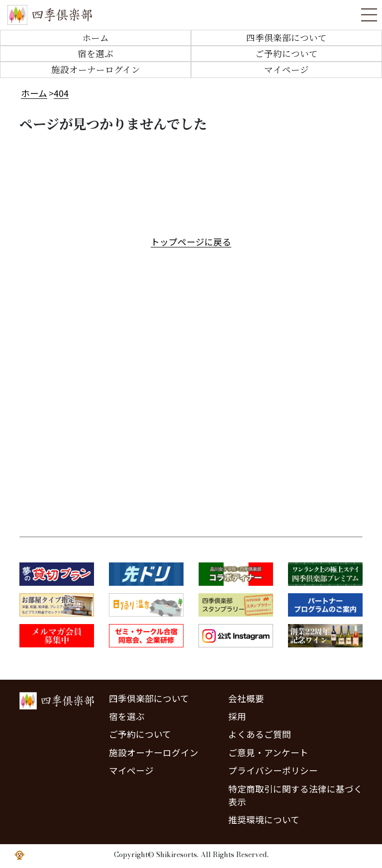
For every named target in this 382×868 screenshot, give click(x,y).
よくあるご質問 (260, 734)
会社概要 (246, 698)
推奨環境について (264, 820)
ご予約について (286, 53)
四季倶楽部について (286, 38)
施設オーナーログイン (96, 69)
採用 (237, 716)
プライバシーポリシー (273, 770)
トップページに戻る (191, 242)
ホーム (95, 38)
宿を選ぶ (95, 53)
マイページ (286, 69)
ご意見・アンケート (268, 752)
